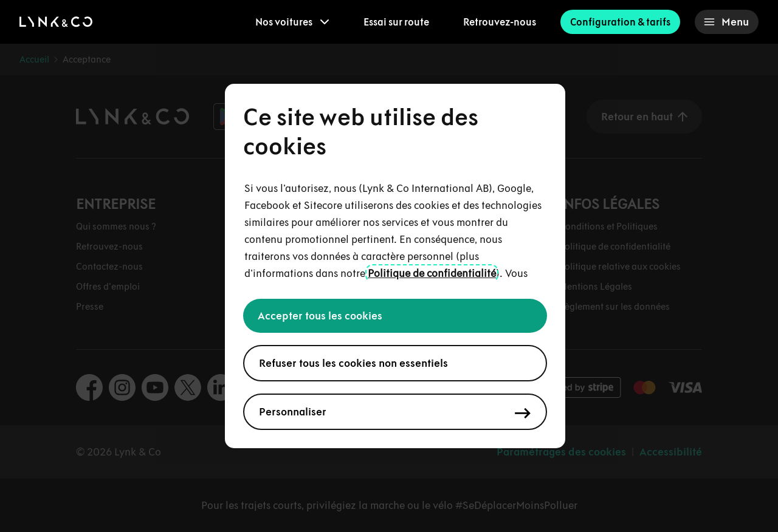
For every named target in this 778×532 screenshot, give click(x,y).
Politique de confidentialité (432, 273)
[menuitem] (292, 22)
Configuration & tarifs (620, 22)
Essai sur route (396, 22)
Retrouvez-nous (500, 22)
